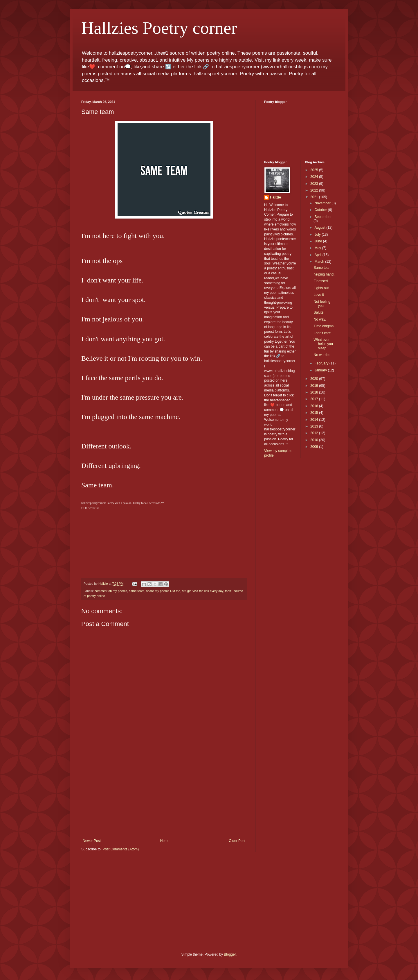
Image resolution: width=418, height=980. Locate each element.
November (323, 203)
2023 (315, 184)
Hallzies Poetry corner (159, 28)
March (320, 262)
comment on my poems (111, 591)
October (321, 210)
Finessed (321, 281)
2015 (315, 413)
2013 (315, 426)
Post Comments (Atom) (121, 849)
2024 (315, 177)
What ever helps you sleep (323, 344)
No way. (320, 319)
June (319, 241)
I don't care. (322, 333)
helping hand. (324, 274)
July (318, 235)
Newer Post (92, 841)
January (321, 370)
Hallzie (275, 197)
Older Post (237, 841)
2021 (315, 197)
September (323, 217)
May (318, 248)
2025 (315, 170)
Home (165, 841)
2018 (315, 392)
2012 (315, 433)
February (322, 363)
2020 (315, 379)
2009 (315, 447)
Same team (322, 268)
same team (137, 591)
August (320, 228)
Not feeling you (322, 304)
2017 (315, 399)
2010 (315, 440)
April (318, 255)
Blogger (230, 954)
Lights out (321, 288)
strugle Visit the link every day (203, 591)
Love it (319, 295)
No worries (322, 355)
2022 (315, 190)
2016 (315, 406)
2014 (315, 420)
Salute (318, 312)
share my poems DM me (163, 591)
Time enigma (324, 326)
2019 (315, 386)
